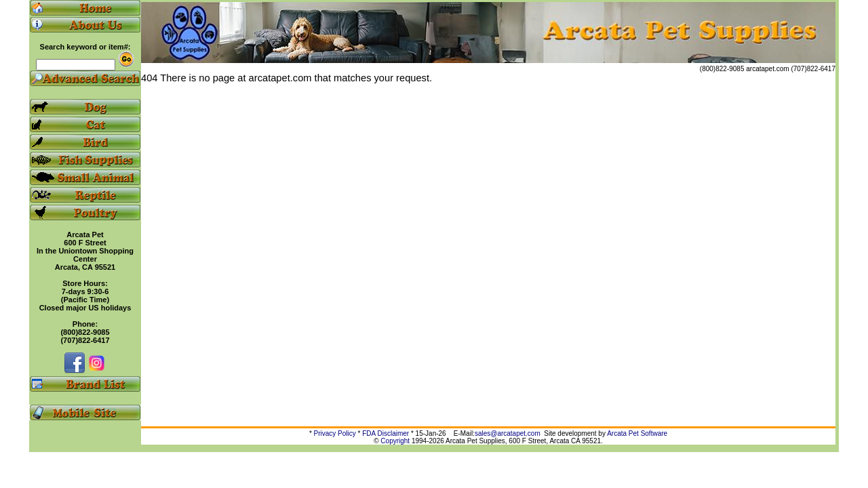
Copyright (395, 441)
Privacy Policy (335, 433)
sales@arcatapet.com (508, 433)
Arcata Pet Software (637, 433)
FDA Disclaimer (386, 433)
